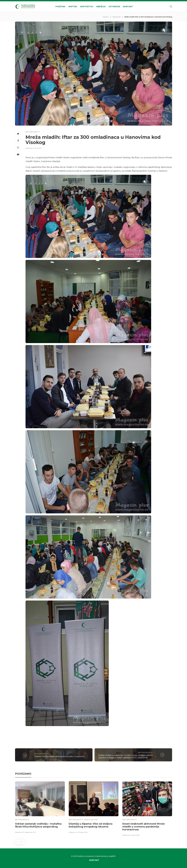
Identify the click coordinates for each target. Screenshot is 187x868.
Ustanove (114, 7)
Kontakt (128, 7)
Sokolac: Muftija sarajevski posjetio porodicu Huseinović (59, 756)
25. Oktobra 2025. (82, 832)
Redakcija (29, 148)
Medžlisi (101, 7)
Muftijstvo (87, 7)
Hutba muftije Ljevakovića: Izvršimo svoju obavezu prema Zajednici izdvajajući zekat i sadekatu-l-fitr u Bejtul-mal (125, 756)
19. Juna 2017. (37, 148)
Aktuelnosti (117, 17)
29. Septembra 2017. (29, 832)
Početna (60, 7)
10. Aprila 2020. (135, 835)
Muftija (73, 7)
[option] (40, 808)
